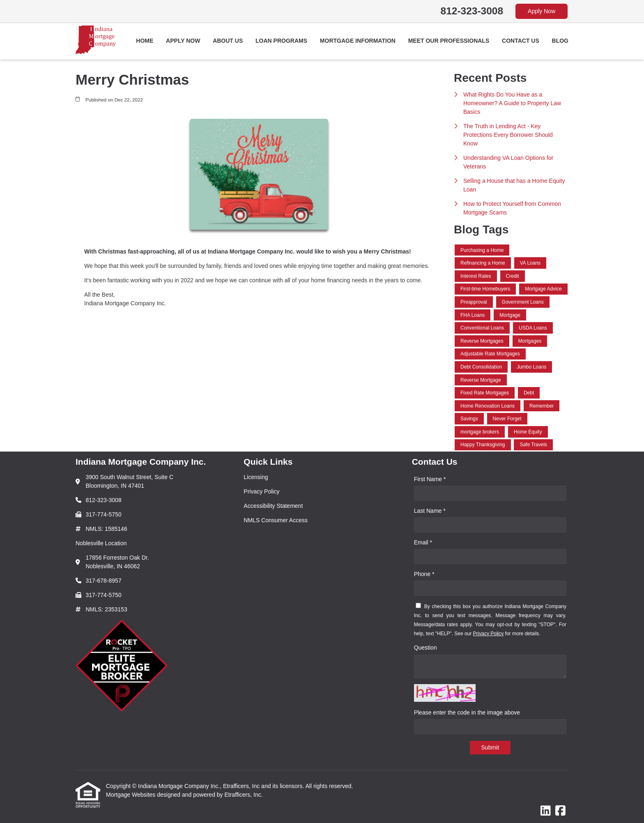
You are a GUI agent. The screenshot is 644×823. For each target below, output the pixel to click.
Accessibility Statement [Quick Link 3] (273, 506)
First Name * (430, 479)
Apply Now (542, 11)
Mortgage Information (358, 41)
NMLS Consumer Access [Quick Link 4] (276, 520)
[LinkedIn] (546, 811)
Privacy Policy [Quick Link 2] (261, 491)
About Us (228, 41)
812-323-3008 (472, 11)
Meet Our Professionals (449, 41)
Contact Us (521, 41)
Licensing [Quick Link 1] (256, 477)
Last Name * (430, 511)
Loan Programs (281, 41)
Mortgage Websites (131, 795)
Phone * (424, 574)
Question (425, 648)
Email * (423, 542)
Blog (560, 41)
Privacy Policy (489, 634)
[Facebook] (560, 811)
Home (145, 41)
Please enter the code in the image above (467, 712)
